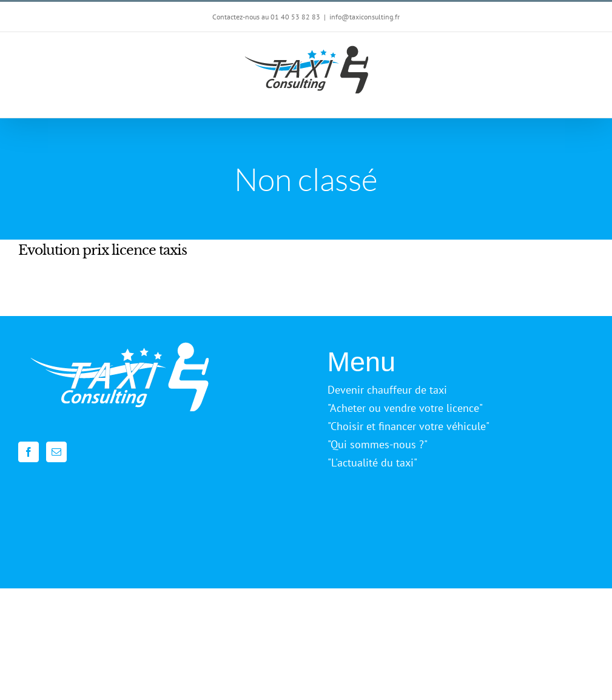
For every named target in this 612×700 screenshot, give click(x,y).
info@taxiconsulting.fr (365, 17)
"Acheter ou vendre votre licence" (405, 408)
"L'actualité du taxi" (372, 463)
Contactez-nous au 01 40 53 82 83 (266, 17)
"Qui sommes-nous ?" (378, 444)
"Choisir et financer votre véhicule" (409, 426)
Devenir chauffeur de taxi (387, 390)
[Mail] (56, 452)
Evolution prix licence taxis (103, 250)
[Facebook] (29, 452)
